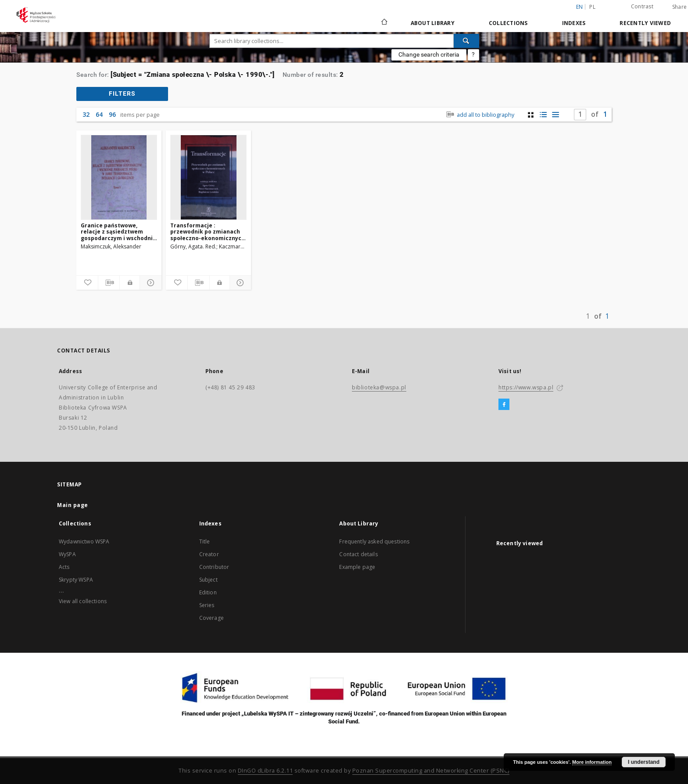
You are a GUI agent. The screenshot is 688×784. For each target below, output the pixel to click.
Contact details (358, 554)
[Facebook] (504, 405)
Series (207, 605)
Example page (357, 567)
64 (99, 114)
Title (205, 541)
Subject (208, 580)
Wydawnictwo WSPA (84, 541)
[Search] (466, 41)
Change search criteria (429, 54)
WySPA (67, 554)
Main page (73, 505)
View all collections (83, 601)
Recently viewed (645, 23)
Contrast (642, 6)
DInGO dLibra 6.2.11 (265, 771)
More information (592, 762)
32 (86, 114)
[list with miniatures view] (543, 115)
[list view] (555, 115)
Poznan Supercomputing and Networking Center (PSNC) (431, 771)
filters (122, 94)
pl (592, 7)
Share (679, 7)
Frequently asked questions (374, 541)
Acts (64, 567)
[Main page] (384, 23)
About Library (433, 23)
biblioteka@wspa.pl (379, 387)
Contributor (214, 567)
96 (112, 114)
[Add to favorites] (87, 283)
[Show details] (149, 283)
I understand (644, 762)
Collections (508, 23)
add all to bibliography (479, 115)
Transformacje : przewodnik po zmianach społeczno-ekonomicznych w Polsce (208, 232)
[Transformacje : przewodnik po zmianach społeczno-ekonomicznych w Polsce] (208, 177)
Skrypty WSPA (76, 580)
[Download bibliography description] (109, 283)
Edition (208, 592)
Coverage (211, 618)
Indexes (574, 23)
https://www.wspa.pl (526, 387)
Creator (209, 554)
